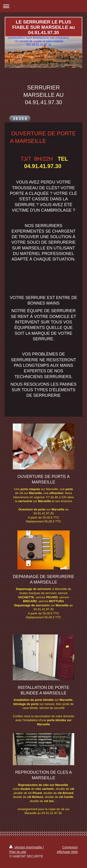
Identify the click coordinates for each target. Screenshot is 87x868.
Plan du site (18, 852)
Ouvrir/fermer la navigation (43, 6)
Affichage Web (67, 852)
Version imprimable (26, 847)
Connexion (70, 847)
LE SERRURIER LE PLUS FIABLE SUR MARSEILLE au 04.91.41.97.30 (43, 27)
